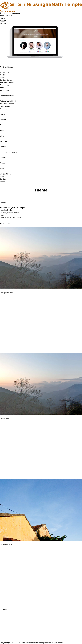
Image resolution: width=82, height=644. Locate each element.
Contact (3, 158)
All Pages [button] (4, 109)
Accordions (4, 72)
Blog (2, 168)
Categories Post (6, 293)
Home (2, 18)
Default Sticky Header (9, 101)
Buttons (3, 77)
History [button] (3, 23)
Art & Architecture (7, 67)
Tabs (2, 88)
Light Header (5, 106)
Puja (2, 125)
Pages (2, 163)
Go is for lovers (6, 545)
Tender (3, 131)
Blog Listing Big (6, 174)
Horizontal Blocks (7, 83)
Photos (3, 147)
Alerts (2, 75)
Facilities (3, 141)
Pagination (4, 85)
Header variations (7, 96)
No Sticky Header (7, 104)
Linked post (5, 419)
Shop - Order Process (8, 152)
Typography (5, 90)
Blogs (2, 136)
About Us (4, 21)
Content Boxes (6, 80)
